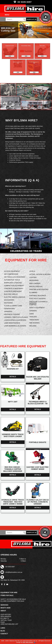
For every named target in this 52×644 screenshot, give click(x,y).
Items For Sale (7, 595)
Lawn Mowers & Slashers (15, 326)
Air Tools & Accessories (15, 277)
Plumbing (33, 293)
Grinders (8, 312)
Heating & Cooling (12, 314)
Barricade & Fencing (13, 283)
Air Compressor (11, 274)
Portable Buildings (38, 296)
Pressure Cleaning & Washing (38, 302)
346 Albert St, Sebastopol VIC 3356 (13, 580)
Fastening (8, 303)
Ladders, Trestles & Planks (16, 317)
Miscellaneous (36, 287)
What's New (5, 608)
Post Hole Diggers (37, 299)
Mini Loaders (35, 283)
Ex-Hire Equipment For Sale (12, 601)
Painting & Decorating (39, 289)
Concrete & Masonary (14, 289)
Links (3, 628)
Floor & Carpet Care (13, 306)
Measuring (34, 280)
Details (13, 377)
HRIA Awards (6, 616)
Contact (4, 634)
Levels (32, 271)
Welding (33, 326)
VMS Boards (34, 323)
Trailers (33, 317)
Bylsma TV (5, 618)
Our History (6, 615)
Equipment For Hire (9, 593)
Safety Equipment (37, 308)
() (32, 19)
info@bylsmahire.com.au (14, 572)
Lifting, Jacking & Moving (40, 274)
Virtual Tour (6, 620)
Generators (9, 309)
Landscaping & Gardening (15, 320)
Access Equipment (12, 271)
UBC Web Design (28, 642)
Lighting (33, 277)
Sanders (33, 311)
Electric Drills (11, 294)
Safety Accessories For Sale (13, 599)
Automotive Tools (12, 280)
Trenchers (34, 320)
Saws (32, 314)
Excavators (9, 300)
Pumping (33, 305)
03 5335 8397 (26, 2)
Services (4, 605)
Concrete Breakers (13, 291)
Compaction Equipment (14, 286)
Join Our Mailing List (9, 624)
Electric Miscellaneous (15, 297)
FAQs (3, 622)
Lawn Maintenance (12, 323)
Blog (3, 631)
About (3, 611)
